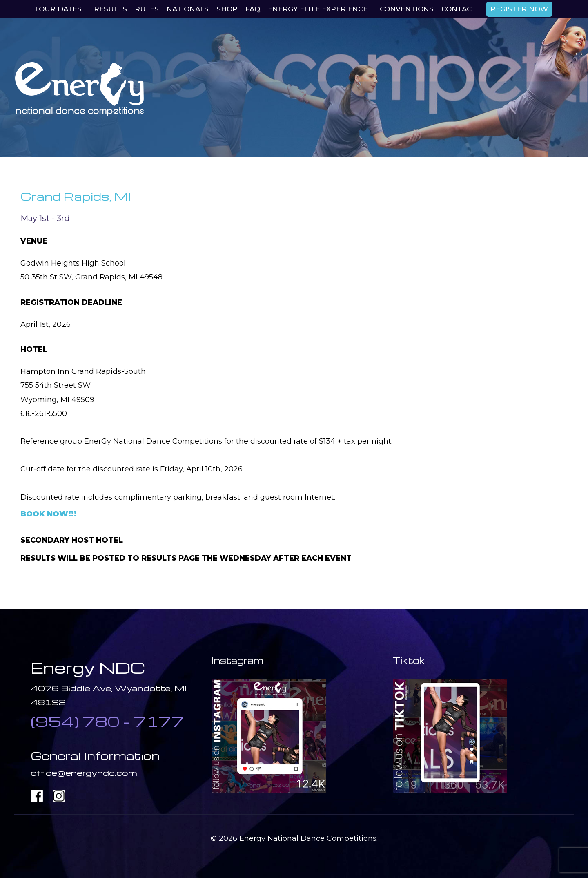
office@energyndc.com (84, 773)
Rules (147, 9)
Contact (459, 9)
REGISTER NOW (519, 9)
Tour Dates (58, 9)
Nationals (188, 9)
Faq (253, 9)
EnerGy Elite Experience (318, 9)
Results (110, 9)
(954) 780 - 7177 (107, 721)
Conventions (407, 9)
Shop (227, 9)
